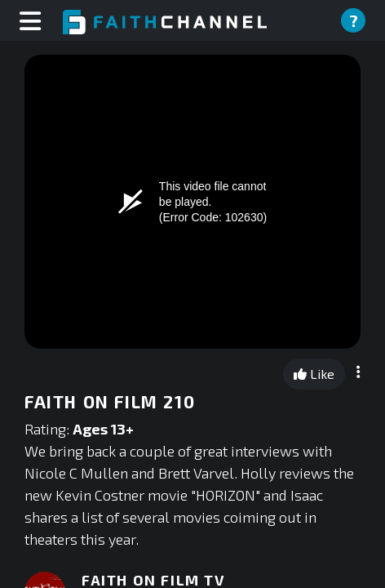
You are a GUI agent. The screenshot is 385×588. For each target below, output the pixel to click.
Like (314, 374)
